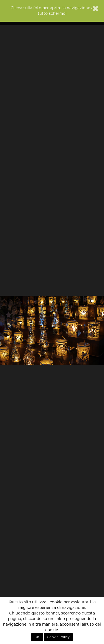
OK (37, 637)
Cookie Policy (58, 637)
